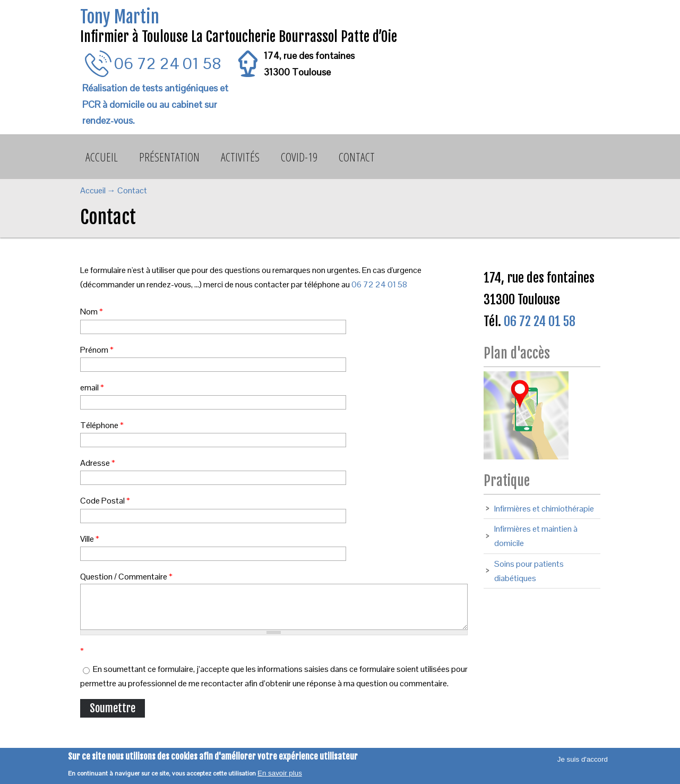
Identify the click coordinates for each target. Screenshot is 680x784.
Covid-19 (299, 157)
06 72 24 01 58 (168, 63)
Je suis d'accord (583, 759)
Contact (357, 157)
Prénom (97, 350)
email (92, 387)
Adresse (98, 463)
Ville (90, 539)
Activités (240, 157)
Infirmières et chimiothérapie (544, 509)
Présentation (169, 157)
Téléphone (102, 425)
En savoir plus (280, 773)
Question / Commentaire (126, 577)
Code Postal (105, 501)
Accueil (102, 157)
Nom (92, 312)
